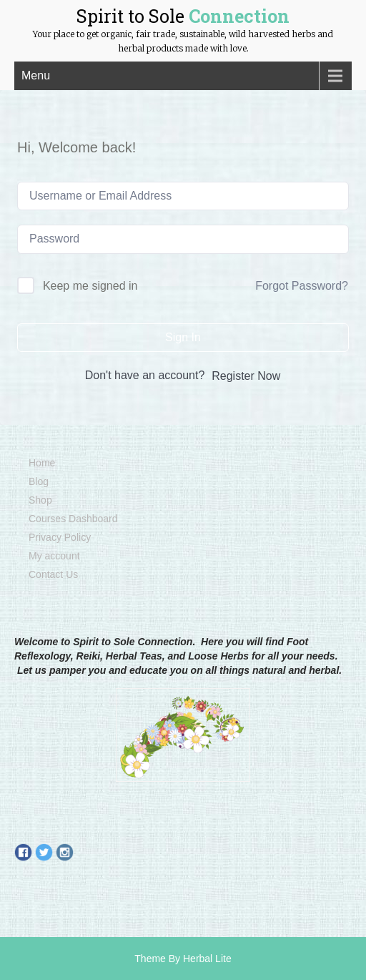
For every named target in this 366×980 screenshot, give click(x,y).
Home (42, 463)
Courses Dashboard (73, 519)
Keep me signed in (90, 286)
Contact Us (53, 574)
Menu (36, 75)
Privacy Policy (60, 537)
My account (54, 556)
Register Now (246, 376)
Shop (40, 500)
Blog (39, 481)
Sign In (183, 337)
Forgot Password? (302, 286)
